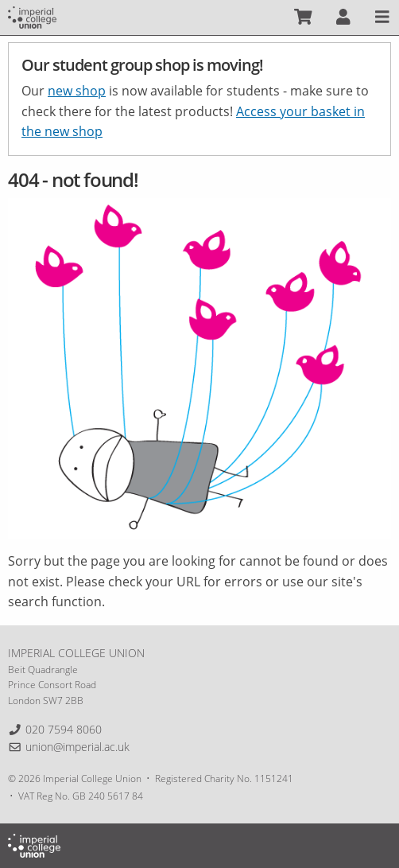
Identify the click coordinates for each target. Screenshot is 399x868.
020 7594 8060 (64, 729)
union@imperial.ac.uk (77, 747)
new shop (77, 91)
